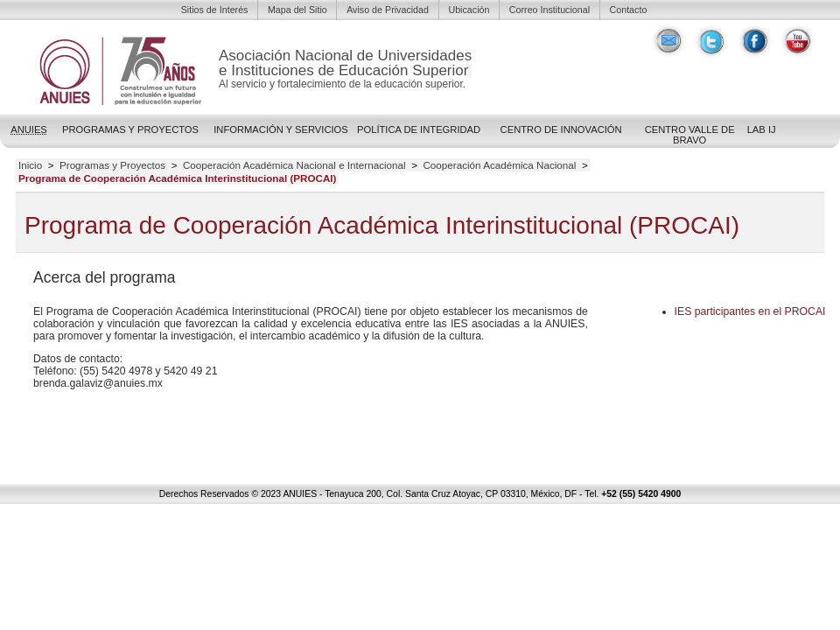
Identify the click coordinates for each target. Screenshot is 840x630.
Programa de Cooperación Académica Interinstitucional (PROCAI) (178, 178)
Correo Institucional (549, 10)
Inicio (30, 165)
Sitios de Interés (215, 10)
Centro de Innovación (561, 129)
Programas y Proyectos (130, 129)
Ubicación (469, 10)
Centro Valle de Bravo (690, 135)
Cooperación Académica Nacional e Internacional (294, 165)
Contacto (629, 10)
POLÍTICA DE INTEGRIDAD (419, 129)
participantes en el (750, 311)
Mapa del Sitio (297, 10)
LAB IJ (762, 129)
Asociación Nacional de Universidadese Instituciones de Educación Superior (345, 63)
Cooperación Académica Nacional (499, 165)
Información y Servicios (281, 129)
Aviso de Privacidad (388, 10)
